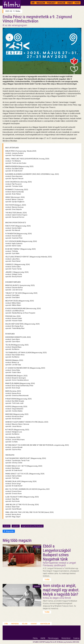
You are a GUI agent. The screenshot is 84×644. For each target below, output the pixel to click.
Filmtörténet (66, 638)
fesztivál (7, 526)
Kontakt (34, 624)
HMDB (43, 638)
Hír (33, 3)
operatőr (16, 526)
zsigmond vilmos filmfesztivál (32, 526)
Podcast (51, 3)
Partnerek (15, 624)
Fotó (77, 3)
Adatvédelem (45, 624)
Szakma (76, 638)
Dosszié (61, 3)
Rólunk (25, 624)
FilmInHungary (53, 638)
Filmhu (35, 638)
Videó (70, 3)
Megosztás (9, 531)
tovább (47, 580)
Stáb (6, 624)
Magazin (41, 3)
